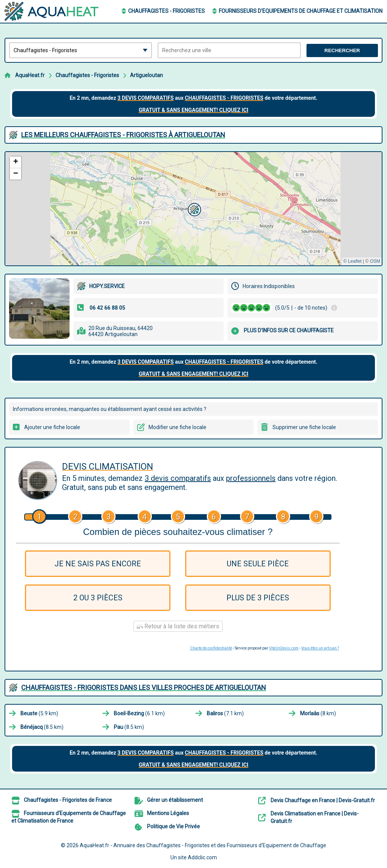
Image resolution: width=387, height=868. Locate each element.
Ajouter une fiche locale (52, 427)
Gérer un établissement (175, 800)
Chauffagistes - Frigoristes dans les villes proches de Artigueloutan (144, 687)
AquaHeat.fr (30, 75)
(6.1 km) (139, 713)
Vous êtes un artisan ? (320, 648)
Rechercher (342, 50)
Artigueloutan (146, 75)
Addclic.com (202, 857)
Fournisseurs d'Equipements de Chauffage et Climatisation (301, 11)
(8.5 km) (42, 727)
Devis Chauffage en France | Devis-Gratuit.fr (323, 800)
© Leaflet (352, 261)
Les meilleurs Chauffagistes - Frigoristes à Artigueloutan (123, 135)
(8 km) (318, 713)
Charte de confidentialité (211, 648)
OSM (375, 261)
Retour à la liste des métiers (178, 626)
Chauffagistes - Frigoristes (166, 11)
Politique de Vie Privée (173, 826)
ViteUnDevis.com (284, 648)
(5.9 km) (39, 713)
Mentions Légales (168, 813)
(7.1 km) (225, 713)
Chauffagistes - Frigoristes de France (68, 800)
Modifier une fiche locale (177, 427)
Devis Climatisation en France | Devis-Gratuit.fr (315, 817)
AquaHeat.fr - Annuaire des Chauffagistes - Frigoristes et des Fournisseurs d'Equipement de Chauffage (203, 845)
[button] (193, 209)
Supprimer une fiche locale (304, 427)
